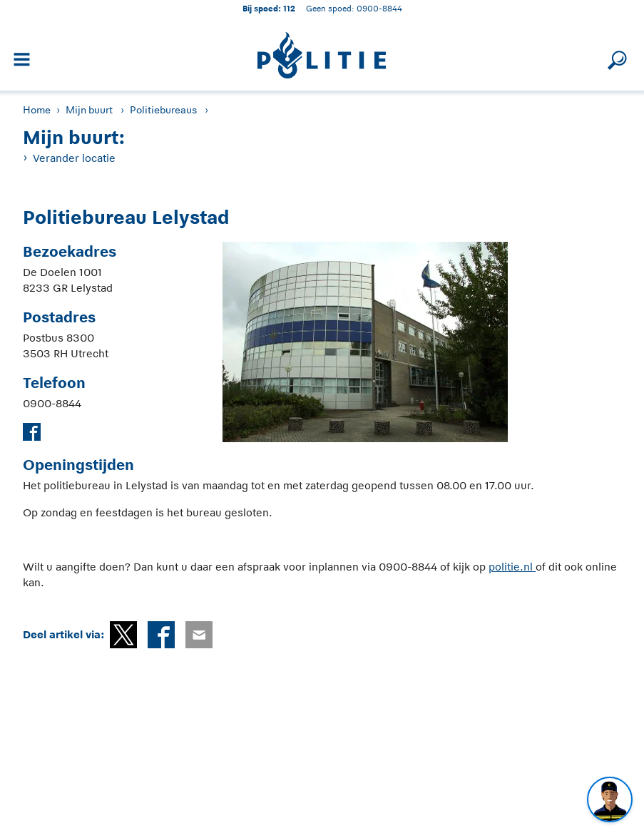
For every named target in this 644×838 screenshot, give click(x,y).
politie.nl (512, 567)
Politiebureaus (163, 110)
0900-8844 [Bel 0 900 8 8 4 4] (379, 8)
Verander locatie (74, 158)
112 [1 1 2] (289, 8)
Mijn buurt (89, 110)
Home (37, 110)
